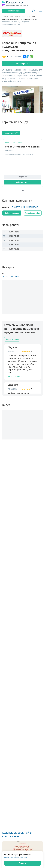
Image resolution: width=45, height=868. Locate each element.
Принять (23, 863)
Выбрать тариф (12, 213)
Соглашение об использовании (16, 857)
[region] (22, 369)
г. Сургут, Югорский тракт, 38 (25, 207)
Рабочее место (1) (11, 133)
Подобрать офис (33, 213)
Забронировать (23, 63)
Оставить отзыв (12, 339)
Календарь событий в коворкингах (17, 834)
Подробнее (23, 177)
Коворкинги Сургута (28, 19)
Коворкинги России (17, 17)
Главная (5, 17)
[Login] (33, 11)
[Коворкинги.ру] (13, 4)
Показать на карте (10, 275)
